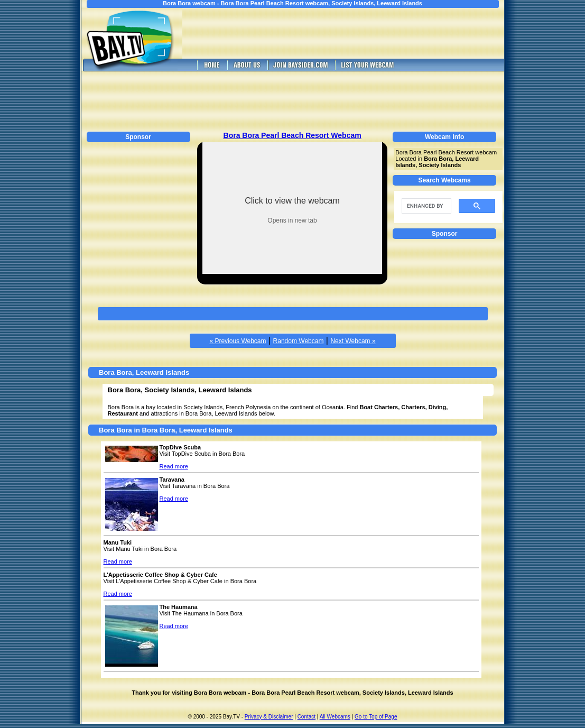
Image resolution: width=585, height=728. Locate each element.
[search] (425, 206)
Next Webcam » (353, 341)
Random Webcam (299, 341)
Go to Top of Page (376, 717)
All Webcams (335, 717)
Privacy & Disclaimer (269, 717)
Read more (174, 466)
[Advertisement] (350, 33)
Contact (307, 717)
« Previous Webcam (238, 341)
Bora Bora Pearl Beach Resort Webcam (292, 135)
